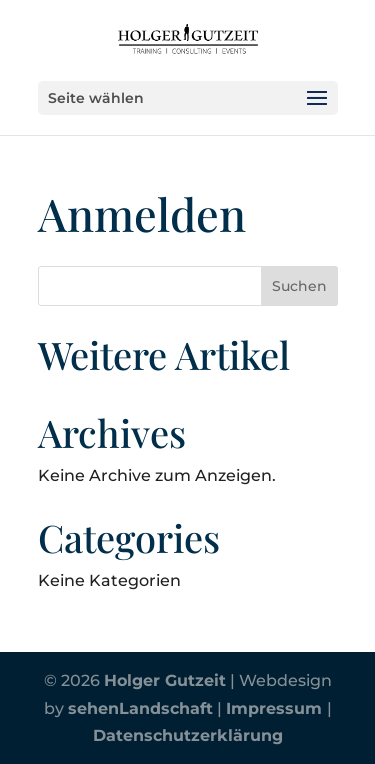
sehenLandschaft (140, 708)
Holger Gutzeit (165, 680)
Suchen (299, 286)
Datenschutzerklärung (188, 735)
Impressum (276, 708)
